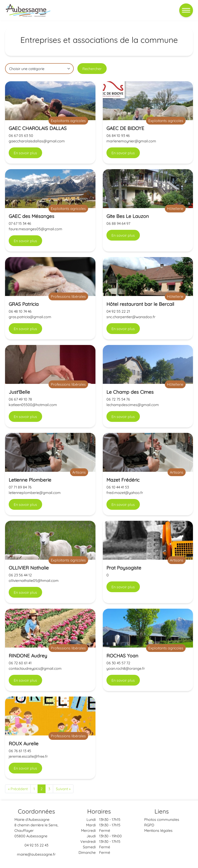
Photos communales (162, 819)
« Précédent (18, 789)
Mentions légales (158, 830)
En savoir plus (25, 153)
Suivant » (63, 789)
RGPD (149, 825)
